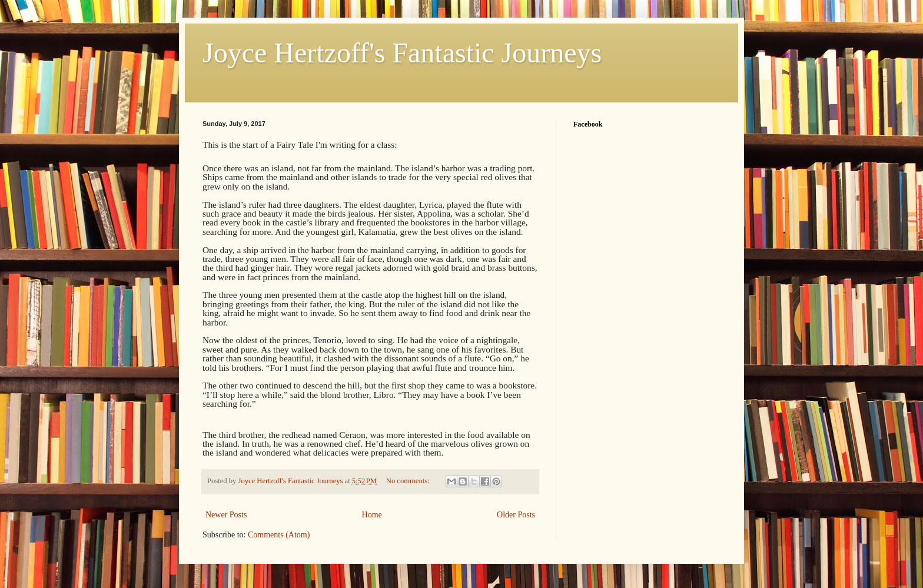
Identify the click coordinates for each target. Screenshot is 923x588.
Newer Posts (226, 515)
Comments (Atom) (279, 535)
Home (372, 515)
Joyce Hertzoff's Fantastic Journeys (402, 53)
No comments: (409, 481)
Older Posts (516, 515)
